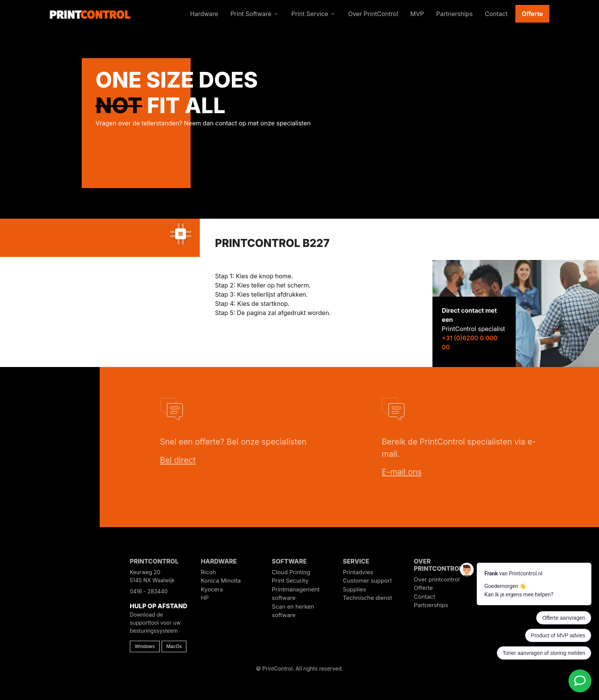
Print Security (290, 581)
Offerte (533, 14)
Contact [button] (496, 14)
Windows (145, 646)
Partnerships (431, 605)
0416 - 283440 (149, 591)
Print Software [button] (251, 14)
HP (205, 598)
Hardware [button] (204, 14)
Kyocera (212, 589)
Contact (424, 597)
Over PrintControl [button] (373, 14)
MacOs (174, 646)
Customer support (367, 581)
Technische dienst (367, 598)
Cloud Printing (291, 572)
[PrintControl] (90, 14)
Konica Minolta (221, 581)
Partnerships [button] (455, 14)
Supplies (354, 589)
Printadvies (358, 572)
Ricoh (209, 572)
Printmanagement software (296, 594)
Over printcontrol (437, 579)
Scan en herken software (293, 611)
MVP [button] (417, 14)
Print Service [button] (310, 14)
